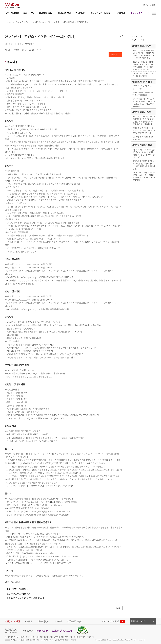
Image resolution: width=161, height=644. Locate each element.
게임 (8, 50)
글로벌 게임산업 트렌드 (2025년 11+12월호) (143, 87)
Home (8, 22)
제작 (25, 50)
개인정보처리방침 (12, 622)
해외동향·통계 (64, 13)
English (152, 5)
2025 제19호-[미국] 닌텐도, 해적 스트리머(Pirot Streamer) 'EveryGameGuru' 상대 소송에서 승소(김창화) (144, 103)
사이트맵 (58, 622)
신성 (39, 50)
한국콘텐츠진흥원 (75, 622)
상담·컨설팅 (29, 13)
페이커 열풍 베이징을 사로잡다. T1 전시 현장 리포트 (144, 94)
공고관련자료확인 (12, 582)
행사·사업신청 (12, 13)
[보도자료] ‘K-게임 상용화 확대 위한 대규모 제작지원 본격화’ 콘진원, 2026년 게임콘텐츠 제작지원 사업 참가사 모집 (143, 66)
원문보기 (115, 54)
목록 (118, 608)
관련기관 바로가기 (138, 621)
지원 (32, 50)
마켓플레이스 (136, 13)
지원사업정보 (83, 22)
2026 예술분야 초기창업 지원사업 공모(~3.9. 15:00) (144, 75)
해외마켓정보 (68, 22)
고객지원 (121, 13)
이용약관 (29, 622)
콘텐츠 (16, 50)
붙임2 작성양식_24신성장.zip (19, 594)
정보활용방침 (43, 622)
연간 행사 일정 (53, 22)
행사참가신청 (39, 22)
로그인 (146, 5)
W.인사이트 (81, 13)
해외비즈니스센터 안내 (101, 13)
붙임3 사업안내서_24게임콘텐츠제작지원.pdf (26, 598)
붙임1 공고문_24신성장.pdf (18, 589)
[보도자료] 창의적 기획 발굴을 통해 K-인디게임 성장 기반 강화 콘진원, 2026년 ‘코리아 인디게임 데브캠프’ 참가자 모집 (144, 54)
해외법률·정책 (45, 13)
